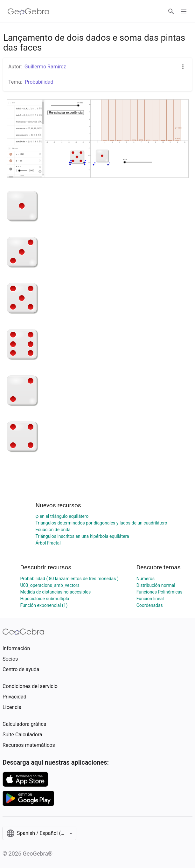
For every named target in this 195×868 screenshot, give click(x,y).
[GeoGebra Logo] (28, 11)
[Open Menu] (184, 11)
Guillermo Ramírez (45, 67)
